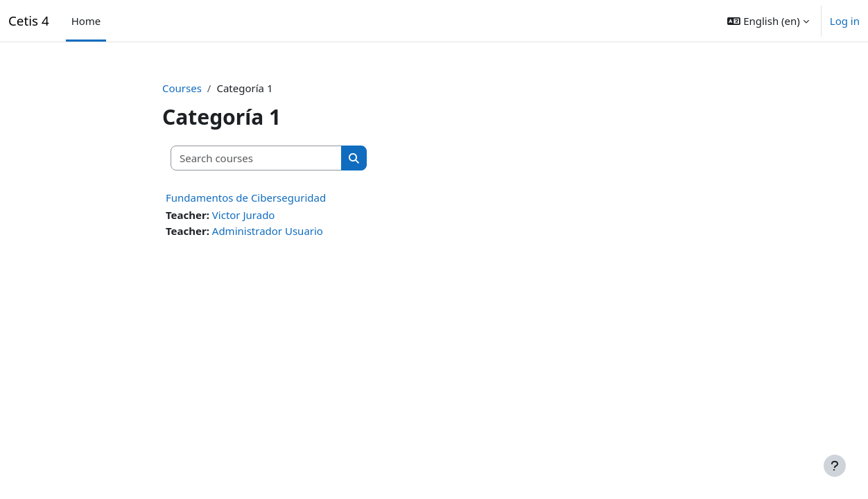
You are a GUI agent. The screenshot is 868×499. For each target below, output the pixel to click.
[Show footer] (835, 466)
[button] (768, 21)
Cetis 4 (29, 20)
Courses (182, 88)
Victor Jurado (244, 215)
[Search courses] (257, 158)
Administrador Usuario (268, 231)
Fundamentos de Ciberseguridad (246, 198)
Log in (845, 21)
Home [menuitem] (86, 21)
